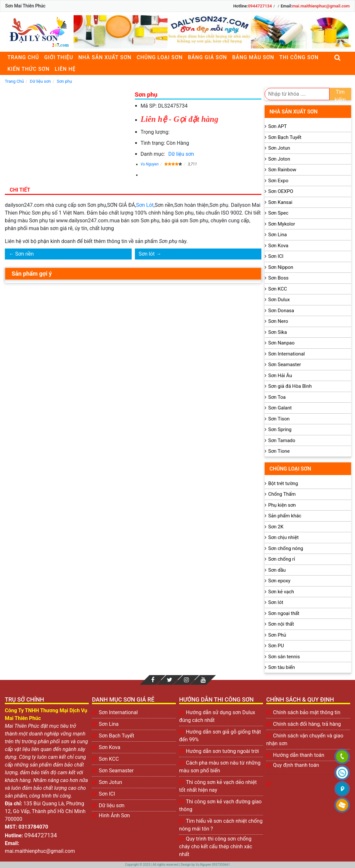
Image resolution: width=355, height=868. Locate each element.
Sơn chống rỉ (282, 559)
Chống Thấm (282, 494)
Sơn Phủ (277, 635)
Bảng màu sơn (253, 57)
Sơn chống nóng (286, 548)
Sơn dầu (277, 570)
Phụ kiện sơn (282, 505)
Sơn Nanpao (281, 343)
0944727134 (260, 6)
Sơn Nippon (281, 267)
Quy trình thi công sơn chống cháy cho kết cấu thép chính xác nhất (216, 847)
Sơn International (286, 354)
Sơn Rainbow (282, 170)
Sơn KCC (278, 289)
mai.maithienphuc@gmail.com (321, 6)
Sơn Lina (278, 235)
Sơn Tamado (282, 440)
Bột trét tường (283, 483)
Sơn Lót (145, 205)
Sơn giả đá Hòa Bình (290, 386)
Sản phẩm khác (285, 516)
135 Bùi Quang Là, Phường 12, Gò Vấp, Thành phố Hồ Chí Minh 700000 (45, 811)
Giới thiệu (59, 57)
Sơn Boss (278, 278)
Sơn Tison (279, 419)
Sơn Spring (280, 429)
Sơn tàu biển (282, 667)
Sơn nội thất (281, 624)
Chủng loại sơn (160, 57)
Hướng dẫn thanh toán (299, 755)
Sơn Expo (278, 181)
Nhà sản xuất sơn (105, 57)
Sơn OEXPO (281, 191)
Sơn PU (276, 646)
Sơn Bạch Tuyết (285, 137)
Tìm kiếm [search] (340, 95)
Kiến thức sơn (29, 69)
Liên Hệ (65, 69)
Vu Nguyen (150, 164)
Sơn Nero (278, 321)
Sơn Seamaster (285, 365)
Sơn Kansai (280, 202)
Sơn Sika (278, 332)
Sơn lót (147, 254)
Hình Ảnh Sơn (114, 815)
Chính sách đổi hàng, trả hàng (307, 724)
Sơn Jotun (279, 148)
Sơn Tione (279, 451)
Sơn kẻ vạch (281, 592)
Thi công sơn (299, 57)
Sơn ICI (276, 256)
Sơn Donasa (281, 311)
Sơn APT (278, 126)
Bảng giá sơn (207, 57)
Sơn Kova (278, 246)
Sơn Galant (280, 408)
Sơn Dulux (279, 300)
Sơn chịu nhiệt (283, 537)
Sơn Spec (278, 213)
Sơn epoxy (279, 581)
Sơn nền (25, 254)
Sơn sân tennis (284, 657)
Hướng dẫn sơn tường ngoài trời (222, 751)
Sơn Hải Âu (280, 376)
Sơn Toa (277, 397)
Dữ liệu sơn (181, 154)
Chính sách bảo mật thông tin (307, 712)
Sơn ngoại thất (284, 613)
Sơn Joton (279, 159)
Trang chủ (23, 57)
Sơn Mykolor (282, 224)
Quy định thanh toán (296, 765)
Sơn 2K (276, 527)
